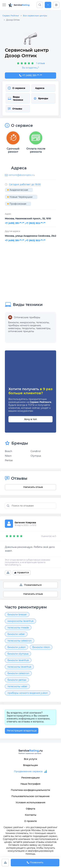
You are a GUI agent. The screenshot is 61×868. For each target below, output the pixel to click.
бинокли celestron (18, 673)
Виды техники (15, 98)
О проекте (30, 821)
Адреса (40, 88)
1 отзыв (41, 63)
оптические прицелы (21, 331)
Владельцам (30, 765)
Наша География (30, 784)
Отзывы (15, 109)
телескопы (43, 322)
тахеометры (43, 328)
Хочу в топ (30, 419)
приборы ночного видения (24, 325)
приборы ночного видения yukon (28, 693)
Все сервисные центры (35, 16)
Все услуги (30, 759)
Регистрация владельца (22, 731)
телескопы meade (18, 628)
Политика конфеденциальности (30, 790)
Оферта (30, 809)
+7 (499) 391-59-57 (30, 76)
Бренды (41, 98)
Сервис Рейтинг (11, 16)
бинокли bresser (17, 615)
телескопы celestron (20, 641)
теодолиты (28, 328)
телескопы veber (17, 686)
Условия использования (30, 802)
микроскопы (27, 322)
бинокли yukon (17, 647)
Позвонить (35, 863)
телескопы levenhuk (19, 667)
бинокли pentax (17, 680)
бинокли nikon (41, 647)
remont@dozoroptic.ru (22, 175)
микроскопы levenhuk (20, 621)
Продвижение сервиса (28, 771)
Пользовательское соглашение (30, 796)
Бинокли (13, 322)
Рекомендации (30, 778)
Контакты (31, 815)
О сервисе (17, 88)
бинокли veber (16, 634)
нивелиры (14, 328)
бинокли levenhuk (18, 660)
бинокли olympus (18, 654)
